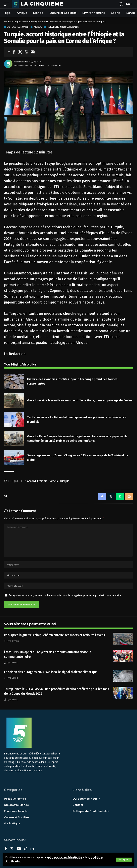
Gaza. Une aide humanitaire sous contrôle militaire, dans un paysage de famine (80, 400)
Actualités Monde (18, 27)
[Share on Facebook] (14, 52)
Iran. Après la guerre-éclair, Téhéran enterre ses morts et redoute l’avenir (55, 635)
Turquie (65, 481)
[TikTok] (26, 849)
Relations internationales (63, 27)
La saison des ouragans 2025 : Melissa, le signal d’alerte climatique (51, 672)
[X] (12, 849)
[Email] (33, 52)
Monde (38, 27)
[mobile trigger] (7, 4)
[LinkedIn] (32, 849)
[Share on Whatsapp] (26, 52)
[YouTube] (19, 849)
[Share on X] (20, 52)
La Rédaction (21, 62)
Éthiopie (42, 481)
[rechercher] (121, 4)
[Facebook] (6, 849)
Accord (31, 481)
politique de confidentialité (64, 857)
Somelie (54, 481)
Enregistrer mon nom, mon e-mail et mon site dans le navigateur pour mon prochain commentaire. (65, 595)
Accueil (8, 22)
